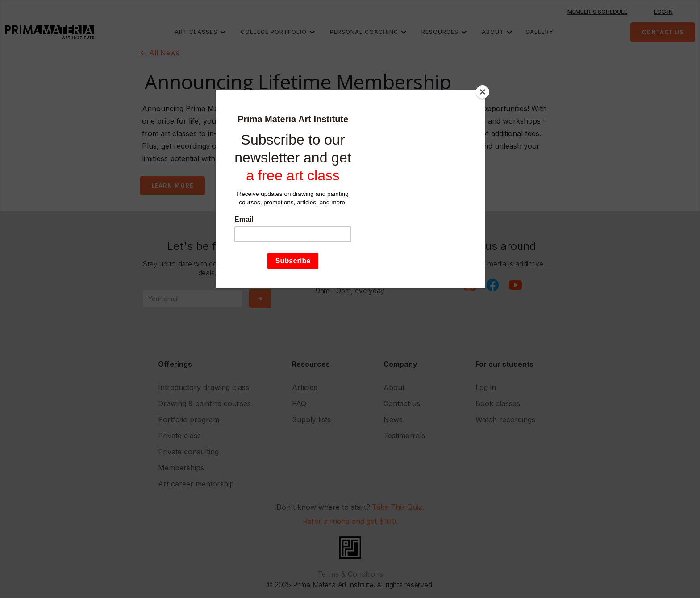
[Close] (483, 92)
